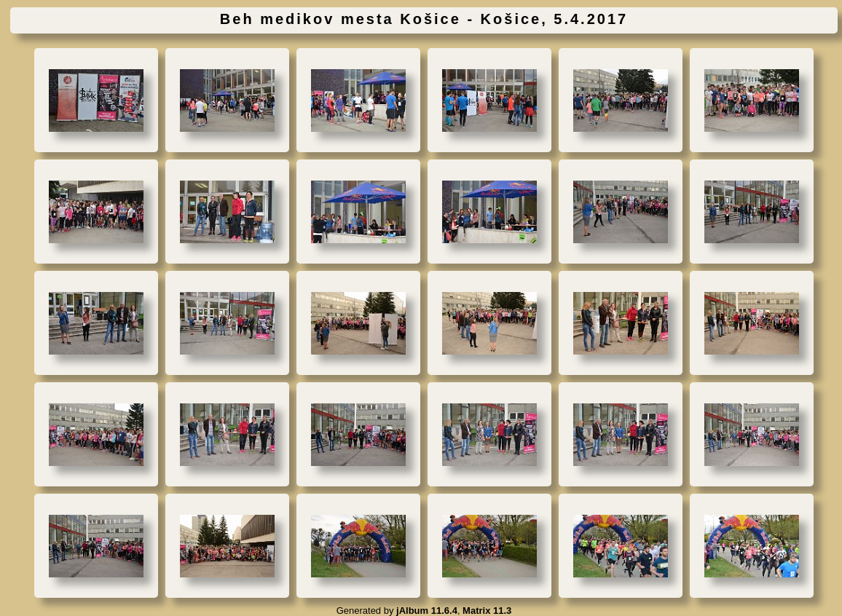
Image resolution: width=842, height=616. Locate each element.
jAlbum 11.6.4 (427, 611)
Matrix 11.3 (487, 611)
